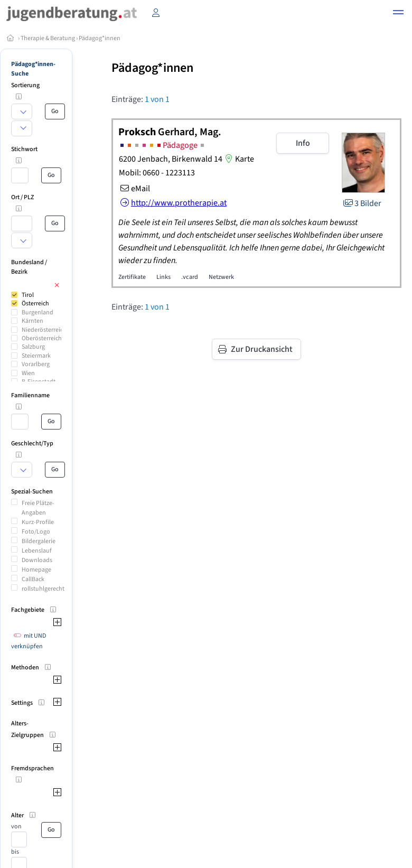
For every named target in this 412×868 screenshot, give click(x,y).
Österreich (35, 304)
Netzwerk (221, 277)
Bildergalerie (39, 541)
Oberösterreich (42, 338)
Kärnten (32, 321)
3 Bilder (362, 203)
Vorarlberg (36, 364)
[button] (398, 14)
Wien (28, 373)
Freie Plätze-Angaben (38, 508)
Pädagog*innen (100, 38)
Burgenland (38, 312)
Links (163, 277)
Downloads (37, 560)
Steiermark (36, 356)
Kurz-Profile (38, 522)
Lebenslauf (37, 551)
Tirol (28, 295)
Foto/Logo (36, 532)
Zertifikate (132, 277)
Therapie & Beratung (48, 38)
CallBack (33, 579)
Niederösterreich (44, 330)
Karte (238, 159)
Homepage (36, 570)
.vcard (190, 277)
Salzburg (33, 347)
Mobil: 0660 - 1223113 (157, 173)
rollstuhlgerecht (43, 589)
